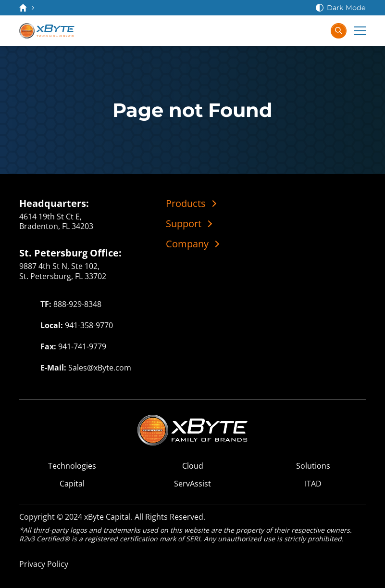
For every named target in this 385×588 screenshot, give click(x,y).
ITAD (313, 484)
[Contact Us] (279, 31)
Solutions (313, 466)
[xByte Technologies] (47, 31)
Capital (72, 484)
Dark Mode (346, 8)
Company (187, 244)
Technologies (72, 466)
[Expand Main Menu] (360, 31)
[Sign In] (318, 31)
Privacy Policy (44, 564)
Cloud (193, 466)
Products (186, 204)
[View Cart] (298, 31)
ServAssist (192, 484)
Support (184, 224)
